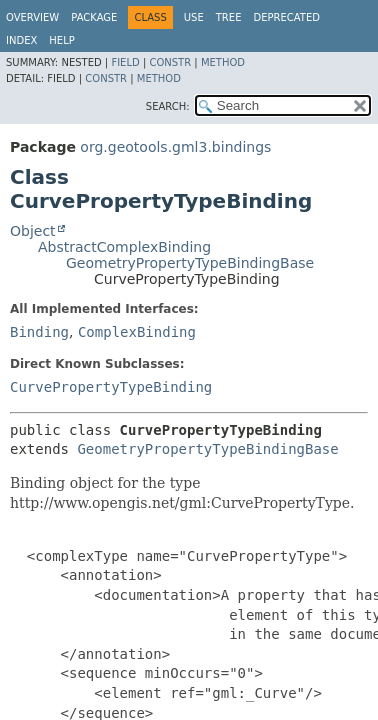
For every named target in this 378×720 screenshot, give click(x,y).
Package (94, 17)
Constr (170, 62)
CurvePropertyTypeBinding (111, 387)
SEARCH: (168, 106)
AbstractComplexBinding (124, 247)
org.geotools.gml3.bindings (175, 147)
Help (61, 40)
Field (125, 62)
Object (33, 231)
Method (223, 62)
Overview (32, 17)
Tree (229, 17)
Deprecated (286, 17)
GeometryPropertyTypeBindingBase (190, 263)
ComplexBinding (137, 332)
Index (21, 40)
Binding (39, 332)
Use (194, 17)
